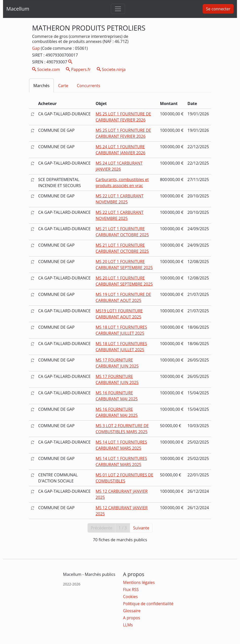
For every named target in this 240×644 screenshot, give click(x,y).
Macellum (18, 9)
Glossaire (132, 611)
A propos (131, 618)
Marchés (41, 86)
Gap (36, 48)
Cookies (130, 597)
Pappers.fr (78, 69)
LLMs (128, 625)
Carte (63, 86)
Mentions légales (139, 582)
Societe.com (46, 69)
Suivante (141, 528)
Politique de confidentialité (148, 604)
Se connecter (218, 9)
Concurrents (88, 86)
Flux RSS (131, 589)
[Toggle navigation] (118, 9)
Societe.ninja (111, 69)
